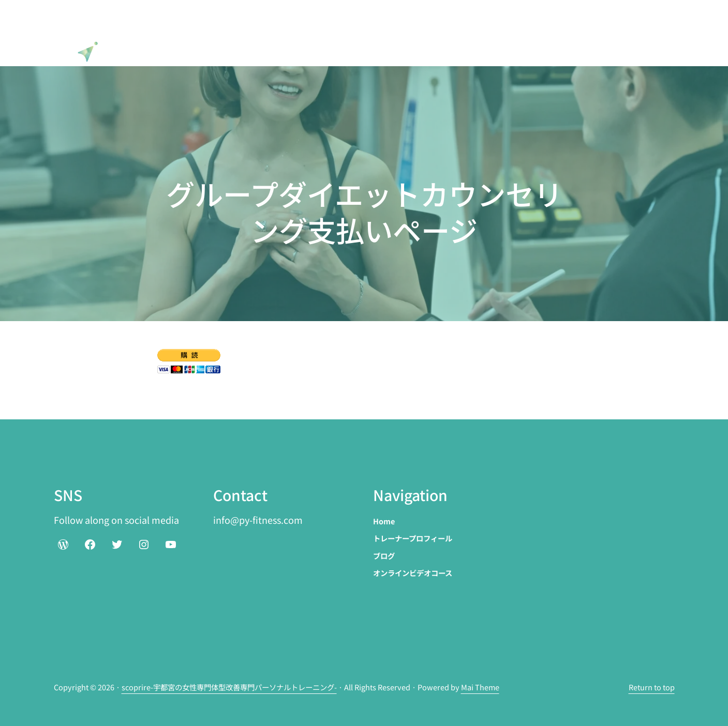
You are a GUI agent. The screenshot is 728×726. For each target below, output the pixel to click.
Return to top (652, 687)
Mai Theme (480, 687)
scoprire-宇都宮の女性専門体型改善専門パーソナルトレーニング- (229, 687)
